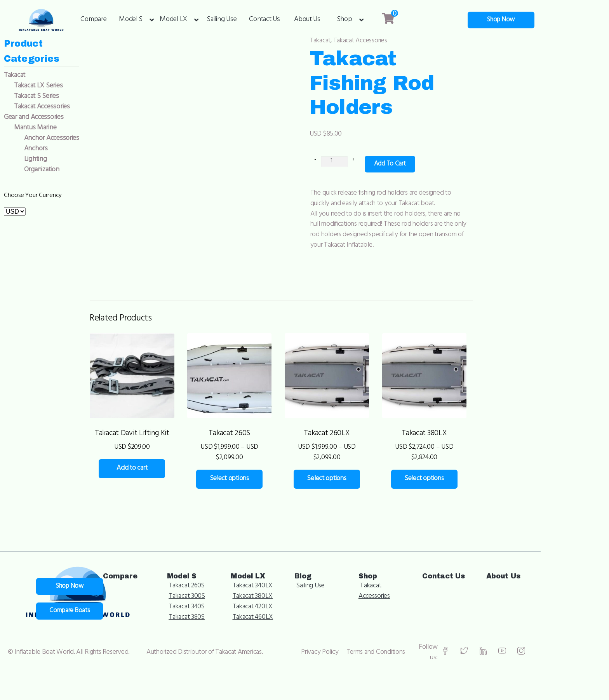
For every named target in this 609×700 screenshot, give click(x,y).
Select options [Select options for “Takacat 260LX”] (372, 455)
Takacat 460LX (360, 603)
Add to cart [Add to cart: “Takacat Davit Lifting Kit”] (149, 455)
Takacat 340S (292, 592)
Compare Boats (172, 589)
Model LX (173, 20)
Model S (131, 20)
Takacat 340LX (360, 571)
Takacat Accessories (372, 41)
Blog (412, 561)
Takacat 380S (292, 603)
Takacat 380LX (360, 582)
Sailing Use (222, 20)
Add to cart (401, 145)
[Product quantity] (345, 142)
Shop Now (570, 20)
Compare (93, 20)
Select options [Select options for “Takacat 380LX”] (484, 455)
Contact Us (264, 20)
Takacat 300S (292, 582)
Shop (345, 20)
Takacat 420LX (360, 592)
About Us (307, 20)
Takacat (331, 41)
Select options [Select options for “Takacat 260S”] (260, 455)
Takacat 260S (292, 571)
